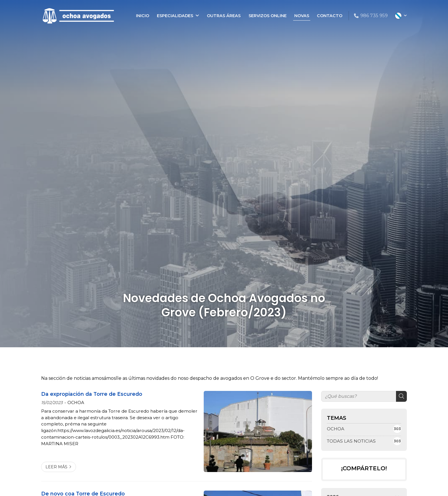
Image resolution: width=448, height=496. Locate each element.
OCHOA (76, 403)
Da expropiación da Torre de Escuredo (92, 394)
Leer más (56, 467)
